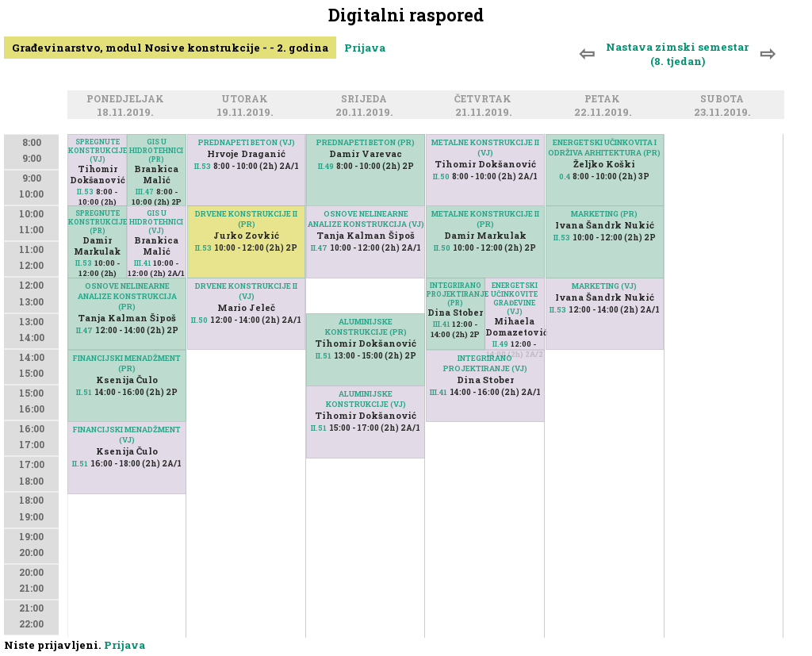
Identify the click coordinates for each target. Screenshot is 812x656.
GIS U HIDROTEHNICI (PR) (156, 150)
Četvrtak (485, 100)
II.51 (84, 392)
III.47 (145, 192)
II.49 (326, 166)
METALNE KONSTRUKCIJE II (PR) (485, 219)
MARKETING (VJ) (604, 286)
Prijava (365, 48)
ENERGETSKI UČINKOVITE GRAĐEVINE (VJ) (514, 298)
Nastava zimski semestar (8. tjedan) (677, 54)
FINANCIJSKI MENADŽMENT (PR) (127, 363)
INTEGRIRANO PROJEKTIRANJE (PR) (456, 294)
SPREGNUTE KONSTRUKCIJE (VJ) (97, 150)
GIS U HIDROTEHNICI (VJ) (156, 222)
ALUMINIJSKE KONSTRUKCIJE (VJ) (366, 399)
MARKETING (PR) (604, 214)
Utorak (247, 100)
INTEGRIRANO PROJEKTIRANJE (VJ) (485, 363)
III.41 (142, 263)
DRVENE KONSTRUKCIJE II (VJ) (246, 291)
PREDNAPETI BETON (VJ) (247, 142)
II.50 (199, 320)
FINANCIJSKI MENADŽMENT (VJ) (127, 435)
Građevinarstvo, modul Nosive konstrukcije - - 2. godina (170, 48)
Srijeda (366, 100)
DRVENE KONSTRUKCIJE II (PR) (246, 219)
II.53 (85, 192)
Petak (605, 100)
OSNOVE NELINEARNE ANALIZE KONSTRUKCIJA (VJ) (366, 219)
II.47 (84, 330)
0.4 (565, 176)
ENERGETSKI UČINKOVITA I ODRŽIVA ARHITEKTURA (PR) (604, 148)
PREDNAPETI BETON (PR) (366, 142)
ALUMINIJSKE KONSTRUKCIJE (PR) (366, 327)
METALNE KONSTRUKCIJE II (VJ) (485, 148)
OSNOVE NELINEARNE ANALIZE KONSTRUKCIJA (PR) (127, 296)
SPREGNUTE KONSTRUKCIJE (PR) (97, 222)
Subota (724, 100)
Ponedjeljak (128, 100)
